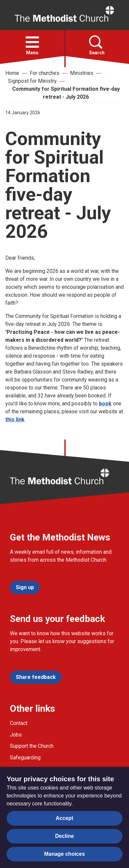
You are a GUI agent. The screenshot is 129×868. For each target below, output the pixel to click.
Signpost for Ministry (32, 81)
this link (15, 419)
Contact (19, 723)
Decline (64, 836)
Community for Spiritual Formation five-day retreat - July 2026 (66, 93)
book (105, 404)
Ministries (82, 73)
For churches (45, 73)
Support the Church (32, 746)
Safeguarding (25, 758)
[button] (32, 42)
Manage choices (65, 854)
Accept (64, 818)
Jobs (16, 735)
